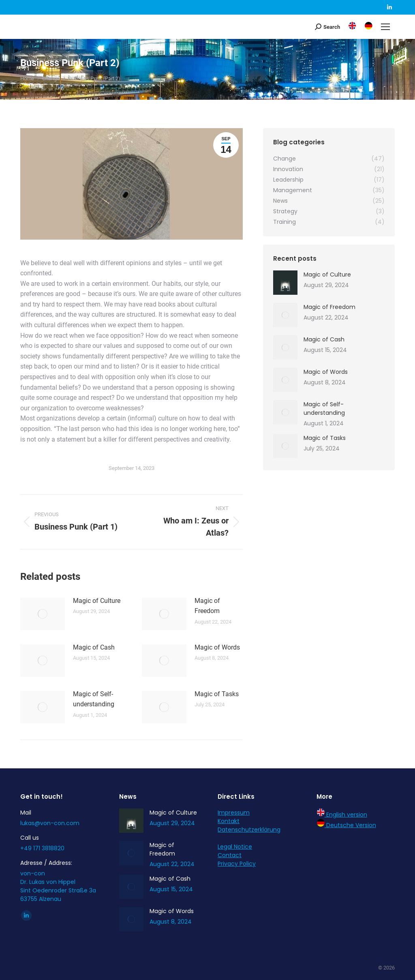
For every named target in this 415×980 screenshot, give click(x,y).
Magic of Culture (97, 601)
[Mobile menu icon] (385, 27)
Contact (230, 855)
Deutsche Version (346, 825)
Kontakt (229, 821)
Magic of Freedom (207, 606)
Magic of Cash (94, 647)
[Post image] (43, 614)
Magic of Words (217, 647)
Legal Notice (235, 847)
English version (342, 815)
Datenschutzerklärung (249, 830)
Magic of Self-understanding (94, 699)
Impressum (234, 813)
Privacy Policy (237, 864)
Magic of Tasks (217, 694)
